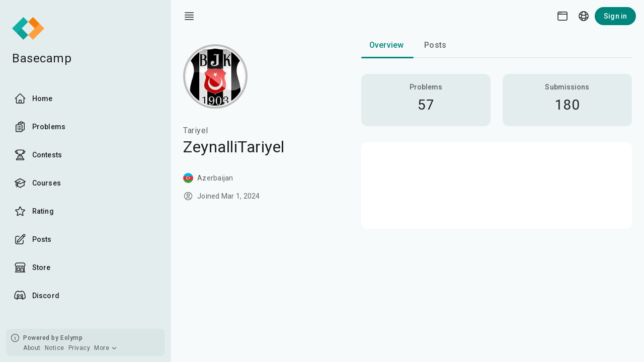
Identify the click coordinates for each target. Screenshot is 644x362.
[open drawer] (189, 16)
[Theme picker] (562, 16)
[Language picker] (584, 16)
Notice (55, 348)
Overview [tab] (386, 45)
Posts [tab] (435, 45)
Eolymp (71, 338)
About (32, 348)
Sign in (615, 16)
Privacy (79, 348)
